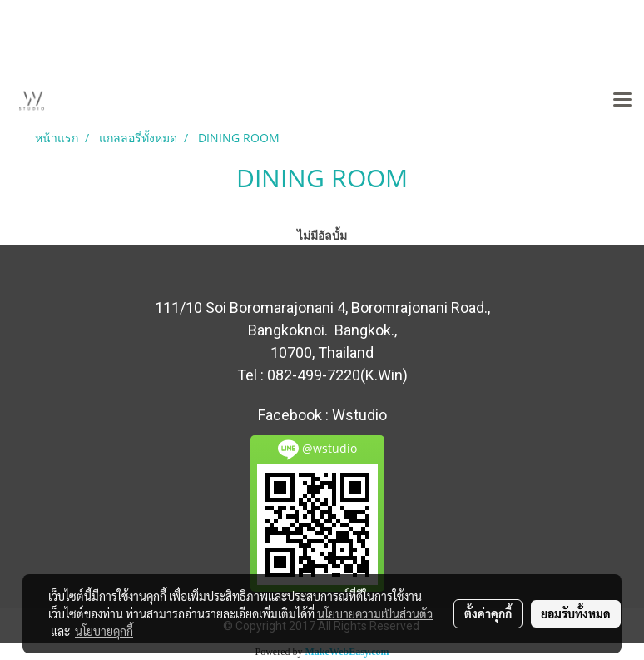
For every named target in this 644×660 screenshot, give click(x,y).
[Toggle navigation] (622, 101)
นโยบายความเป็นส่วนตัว (375, 613)
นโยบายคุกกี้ (104, 631)
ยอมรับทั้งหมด (576, 613)
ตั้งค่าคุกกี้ (488, 613)
